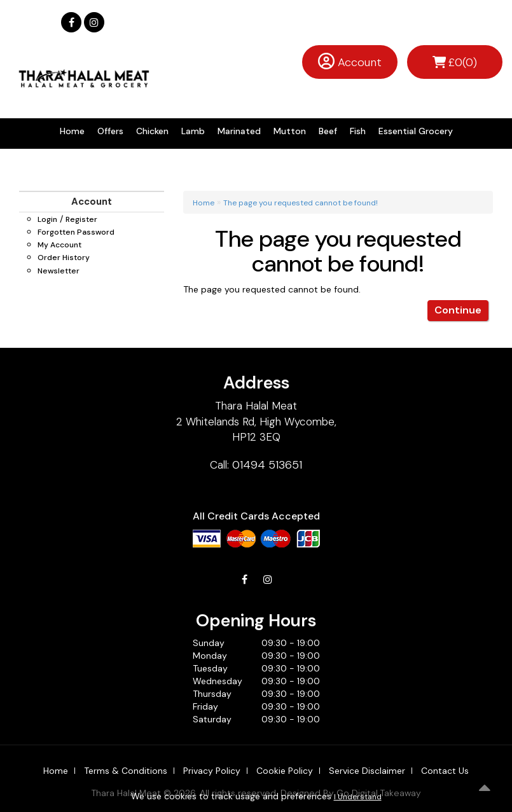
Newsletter (59, 271)
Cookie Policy (285, 771)
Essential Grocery (416, 131)
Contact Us (445, 771)
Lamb (193, 131)
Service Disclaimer (367, 771)
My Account (59, 245)
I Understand (358, 797)
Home (72, 131)
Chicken (152, 131)
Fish (358, 131)
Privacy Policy (212, 771)
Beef (328, 131)
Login (47, 219)
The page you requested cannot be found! (301, 203)
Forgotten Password (76, 232)
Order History (64, 258)
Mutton (290, 131)
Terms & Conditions (126, 771)
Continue (458, 310)
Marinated (239, 131)
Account (360, 62)
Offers (110, 131)
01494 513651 (267, 465)
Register (81, 219)
